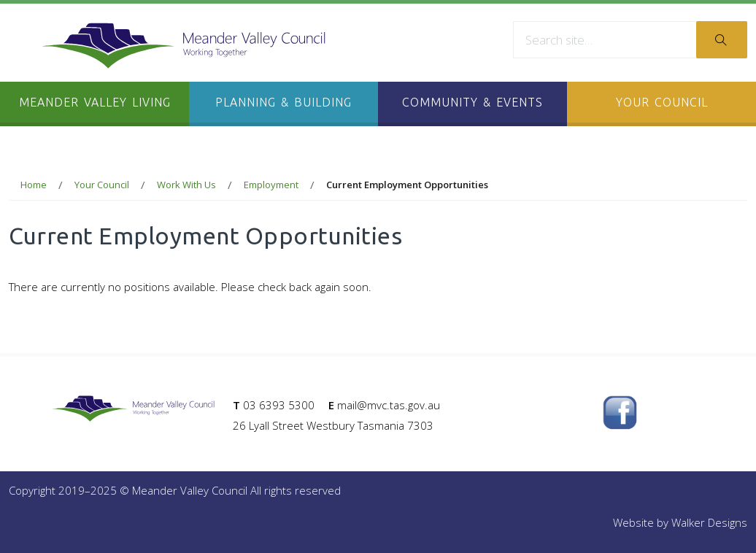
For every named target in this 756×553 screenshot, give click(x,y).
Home (34, 185)
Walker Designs (709, 522)
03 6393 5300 (279, 405)
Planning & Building (283, 102)
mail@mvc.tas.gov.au (389, 405)
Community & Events (472, 102)
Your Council (662, 102)
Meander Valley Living (95, 102)
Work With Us (186, 185)
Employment (271, 185)
